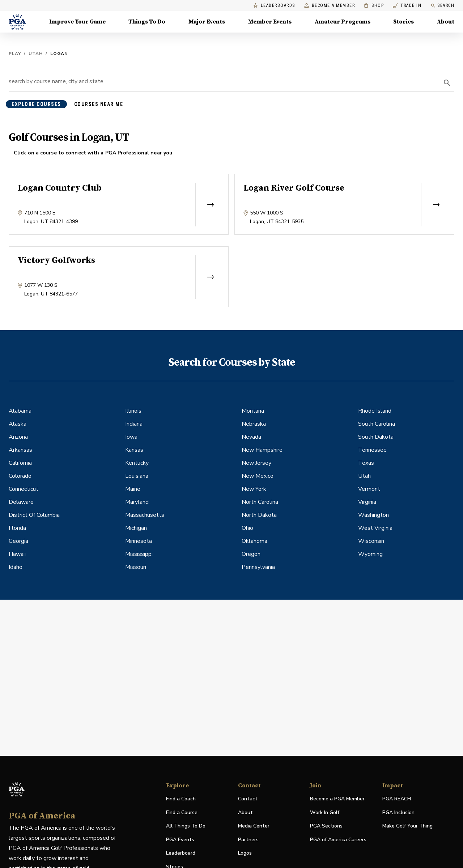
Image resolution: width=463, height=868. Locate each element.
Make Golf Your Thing (407, 826)
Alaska (18, 424)
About (245, 812)
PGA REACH (397, 799)
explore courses (36, 104)
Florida (17, 528)
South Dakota (376, 437)
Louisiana (137, 476)
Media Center (254, 826)
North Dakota (259, 515)
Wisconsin (371, 541)
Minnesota (139, 541)
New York (254, 489)
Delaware (21, 502)
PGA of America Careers (338, 840)
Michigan (136, 528)
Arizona (18, 437)
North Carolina (260, 502)
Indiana (134, 424)
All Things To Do (186, 826)
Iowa (131, 437)
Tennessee (372, 450)
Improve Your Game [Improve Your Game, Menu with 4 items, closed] (77, 22)
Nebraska (254, 424)
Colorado (20, 476)
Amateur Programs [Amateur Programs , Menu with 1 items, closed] (343, 22)
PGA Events (180, 840)
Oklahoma (254, 541)
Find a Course (182, 812)
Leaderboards (274, 6)
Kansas (134, 450)
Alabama (20, 411)
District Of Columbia (34, 515)
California (20, 463)
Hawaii (17, 554)
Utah (36, 54)
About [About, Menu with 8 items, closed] (446, 22)
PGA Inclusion (398, 812)
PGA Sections (326, 826)
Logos (245, 853)
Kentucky (137, 463)
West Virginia (375, 528)
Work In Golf (325, 812)
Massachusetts (145, 515)
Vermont (369, 489)
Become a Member (330, 6)
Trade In (407, 6)
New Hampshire (262, 450)
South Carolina (377, 424)
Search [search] (442, 6)
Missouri (136, 567)
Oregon (251, 554)
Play (15, 54)
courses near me (99, 104)
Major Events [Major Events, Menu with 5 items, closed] (207, 22)
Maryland (137, 502)
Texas (366, 463)
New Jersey (256, 463)
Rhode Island (375, 411)
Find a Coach (181, 799)
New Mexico (258, 476)
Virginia (367, 502)
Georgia (18, 541)
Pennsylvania (258, 567)
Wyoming (370, 554)
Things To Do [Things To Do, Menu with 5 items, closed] (147, 22)
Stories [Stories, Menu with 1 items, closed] (403, 22)
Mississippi (139, 554)
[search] (447, 83)
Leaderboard (181, 853)
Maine (133, 489)
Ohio (247, 528)
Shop (374, 6)
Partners (248, 840)
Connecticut (24, 489)
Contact (248, 799)
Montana (253, 411)
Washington (373, 515)
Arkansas (20, 450)
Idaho (16, 567)
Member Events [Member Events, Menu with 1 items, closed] (270, 22)
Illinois (133, 411)
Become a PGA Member (337, 799)
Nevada (251, 437)
